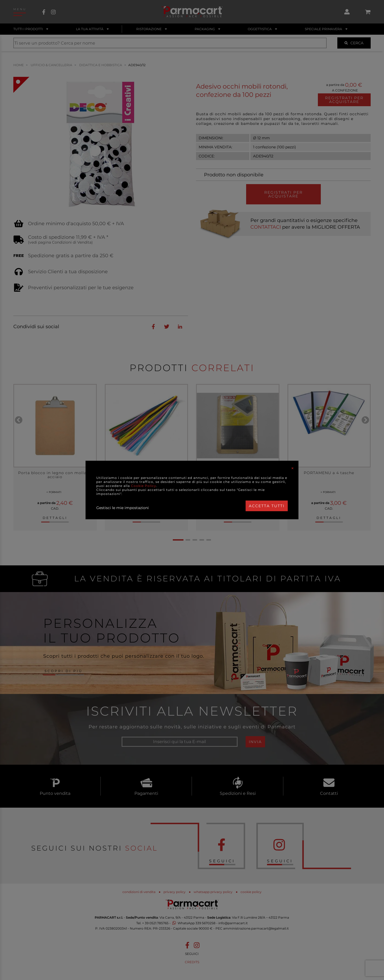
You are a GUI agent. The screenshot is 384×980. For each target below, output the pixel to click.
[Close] (293, 468)
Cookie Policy (144, 486)
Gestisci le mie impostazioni (123, 508)
